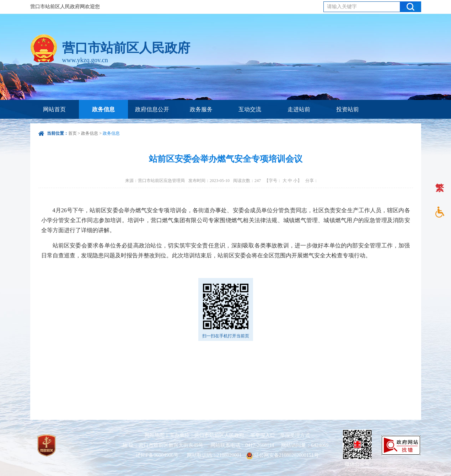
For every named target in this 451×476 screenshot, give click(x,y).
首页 (73, 133)
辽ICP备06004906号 (158, 455)
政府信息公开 (152, 109)
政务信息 (103, 109)
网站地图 (155, 435)
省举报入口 (263, 435)
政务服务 (201, 109)
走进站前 (299, 109)
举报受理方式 (295, 435)
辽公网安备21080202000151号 (283, 455)
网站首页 (54, 109)
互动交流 (250, 109)
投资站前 (348, 109)
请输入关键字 (342, 7)
